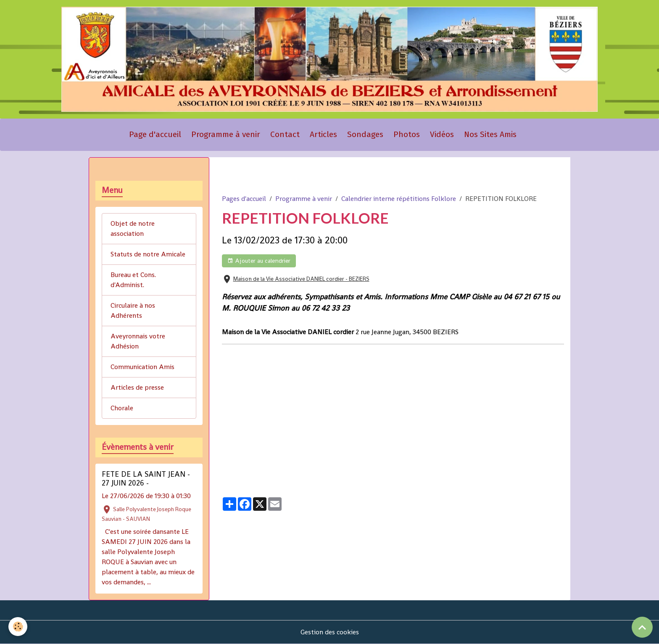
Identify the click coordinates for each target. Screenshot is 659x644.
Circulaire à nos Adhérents (133, 310)
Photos (407, 134)
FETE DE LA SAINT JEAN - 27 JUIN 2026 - (146, 479)
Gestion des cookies (330, 632)
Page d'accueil (155, 134)
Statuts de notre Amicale (148, 254)
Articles (323, 134)
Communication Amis (142, 367)
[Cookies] (18, 627)
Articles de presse (137, 387)
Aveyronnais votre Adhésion (138, 341)
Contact (285, 134)
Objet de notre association (133, 228)
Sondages (365, 134)
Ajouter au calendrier (259, 261)
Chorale (122, 408)
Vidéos (442, 134)
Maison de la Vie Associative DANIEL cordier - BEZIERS (301, 279)
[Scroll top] (642, 627)
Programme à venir (226, 134)
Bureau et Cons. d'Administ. (133, 280)
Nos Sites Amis (490, 134)
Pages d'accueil (244, 199)
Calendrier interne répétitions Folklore (399, 199)
